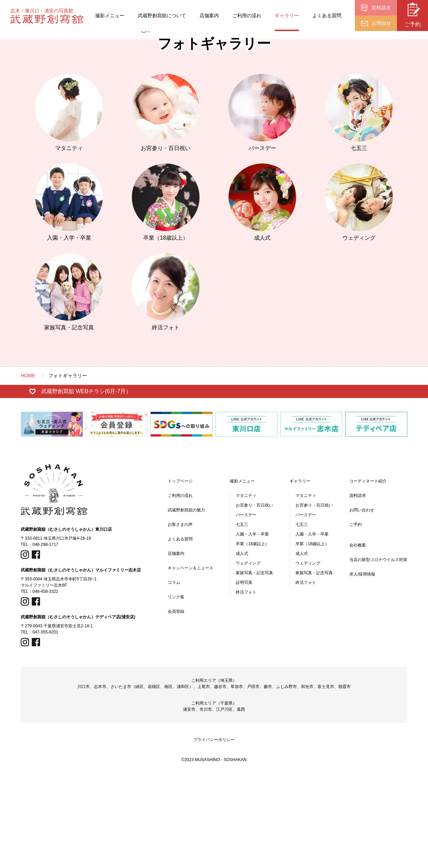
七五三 (242, 616)
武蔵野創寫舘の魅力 (186, 602)
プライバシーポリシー (214, 831)
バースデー (246, 607)
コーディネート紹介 (368, 573)
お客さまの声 (180, 616)
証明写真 (244, 674)
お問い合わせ (362, 602)
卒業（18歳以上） (252, 636)
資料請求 (358, 587)
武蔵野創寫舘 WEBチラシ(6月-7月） (86, 483)
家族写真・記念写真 (254, 665)
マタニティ (246, 587)
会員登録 (176, 703)
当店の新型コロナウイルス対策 (378, 651)
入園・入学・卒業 (252, 626)
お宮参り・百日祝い (254, 597)
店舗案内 (209, 16)
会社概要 (358, 637)
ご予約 (356, 616)
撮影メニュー (110, 16)
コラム (174, 674)
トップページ (180, 573)
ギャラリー (287, 16)
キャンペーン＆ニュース (191, 660)
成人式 (242, 645)
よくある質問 (327, 16)
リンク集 (176, 689)
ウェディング (248, 655)
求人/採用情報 (362, 666)
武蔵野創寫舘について (162, 16)
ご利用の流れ (247, 16)
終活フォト (246, 684)
